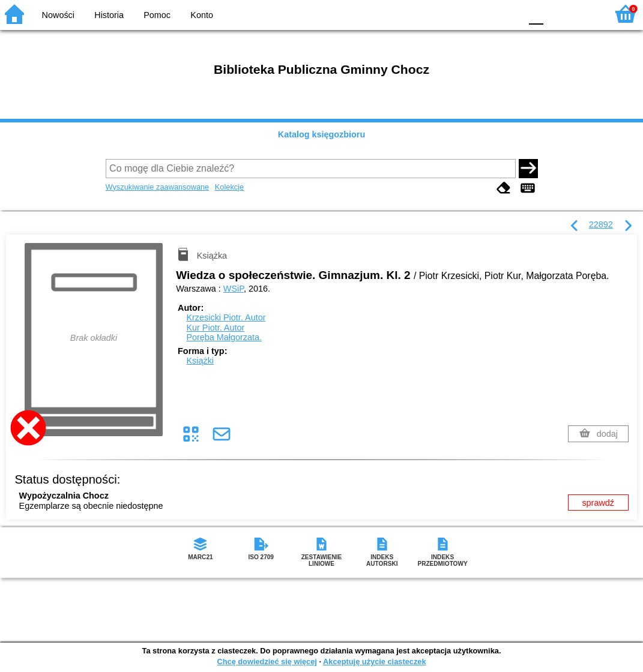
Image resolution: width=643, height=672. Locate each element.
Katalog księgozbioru (322, 134)
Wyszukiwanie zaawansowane (158, 187)
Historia (109, 15)
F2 (584, 13)
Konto (202, 15)
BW (460, 13)
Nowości (58, 15)
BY (508, 13)
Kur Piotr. (215, 328)
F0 (536, 13)
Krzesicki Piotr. (226, 317)
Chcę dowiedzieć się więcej (267, 661)
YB (484, 13)
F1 (557, 13)
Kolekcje (229, 187)
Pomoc (157, 15)
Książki (200, 361)
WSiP (234, 289)
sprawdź (598, 503)
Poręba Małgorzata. (224, 337)
